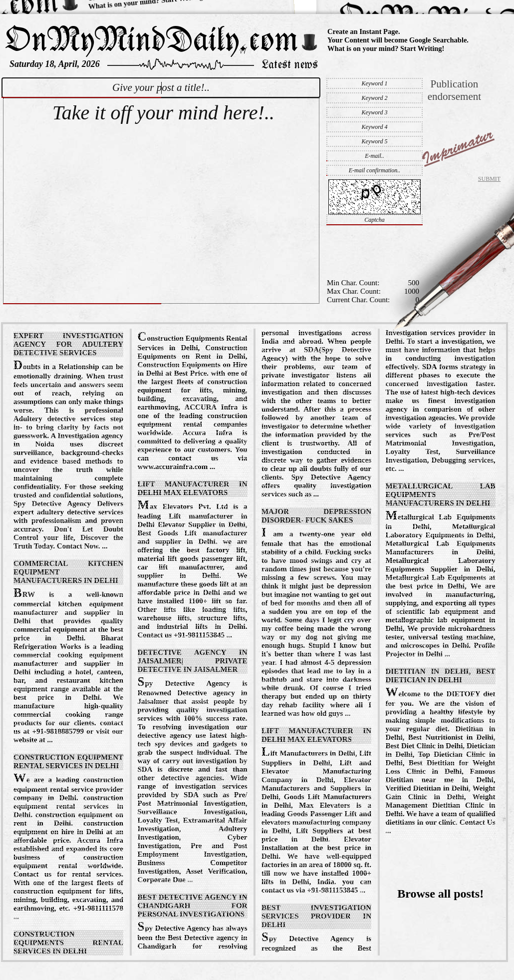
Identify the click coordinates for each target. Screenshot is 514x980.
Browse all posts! (440, 894)
